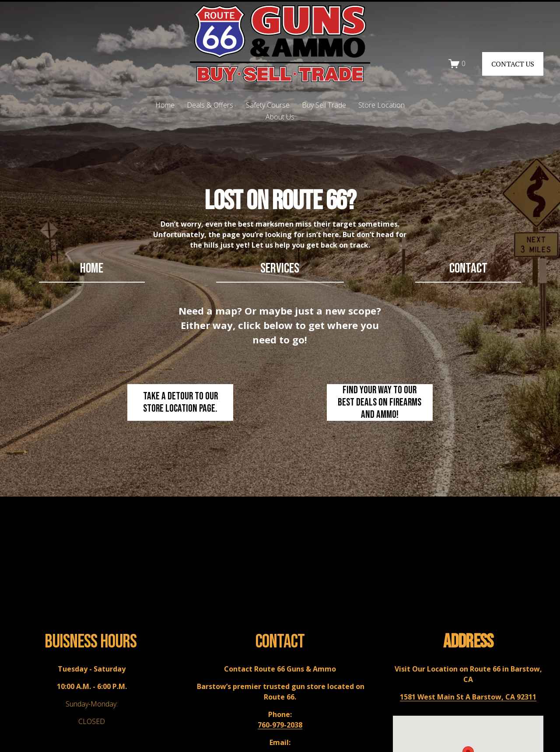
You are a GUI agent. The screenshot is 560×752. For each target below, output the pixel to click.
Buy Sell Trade (324, 105)
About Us (280, 117)
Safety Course (268, 105)
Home (165, 105)
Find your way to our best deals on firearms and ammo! (380, 402)
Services (280, 268)
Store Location (381, 105)
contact (468, 268)
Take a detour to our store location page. (180, 402)
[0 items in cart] (457, 64)
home (92, 268)
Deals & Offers (210, 105)
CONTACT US (513, 64)
